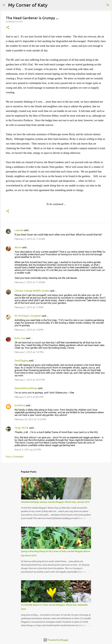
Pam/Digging (21, 361)
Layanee (19, 230)
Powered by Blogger (56, 640)
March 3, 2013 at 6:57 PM (28, 450)
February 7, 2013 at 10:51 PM (30, 380)
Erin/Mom (20, 405)
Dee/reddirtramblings (26, 388)
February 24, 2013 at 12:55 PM (30, 419)
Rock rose (20, 338)
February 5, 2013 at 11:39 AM (30, 282)
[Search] (52, 5)
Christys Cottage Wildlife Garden (32, 291)
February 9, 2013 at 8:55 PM (29, 397)
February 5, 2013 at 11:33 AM (30, 239)
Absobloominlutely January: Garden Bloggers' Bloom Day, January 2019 (55, 502)
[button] (8, 28)
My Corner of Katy (28, 5)
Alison (18, 247)
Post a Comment (15, 457)
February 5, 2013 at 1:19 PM (29, 307)
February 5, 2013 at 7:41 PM (29, 352)
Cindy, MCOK (22, 428)
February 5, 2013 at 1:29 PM (29, 330)
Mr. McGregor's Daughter (28, 316)
